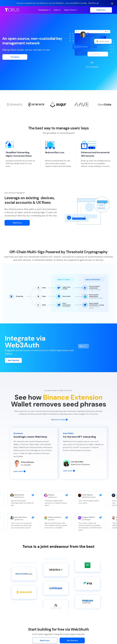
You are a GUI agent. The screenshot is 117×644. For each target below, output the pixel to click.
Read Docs (101, 10)
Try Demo (15, 57)
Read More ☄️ (94, 3)
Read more (45, 640)
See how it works (58, 420)
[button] (45, 10)
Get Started (13, 360)
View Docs (17, 225)
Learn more (18, 471)
